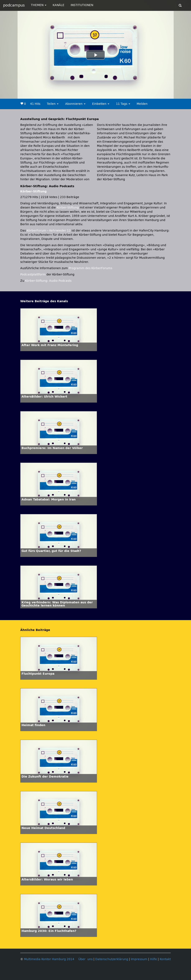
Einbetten (101, 104)
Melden (142, 104)
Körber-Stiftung (33, 191)
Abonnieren (75, 104)
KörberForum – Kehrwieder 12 (49, 231)
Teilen (53, 104)
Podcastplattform (33, 274)
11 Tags (123, 104)
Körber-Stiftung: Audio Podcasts (48, 281)
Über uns (85, 959)
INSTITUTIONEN (82, 5)
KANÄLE (59, 5)
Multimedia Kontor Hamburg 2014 (49, 959)
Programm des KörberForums (90, 268)
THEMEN (39, 5)
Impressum (139, 959)
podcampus (14, 5)
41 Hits (35, 104)
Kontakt (165, 959)
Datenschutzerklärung (112, 959)
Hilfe (153, 959)
